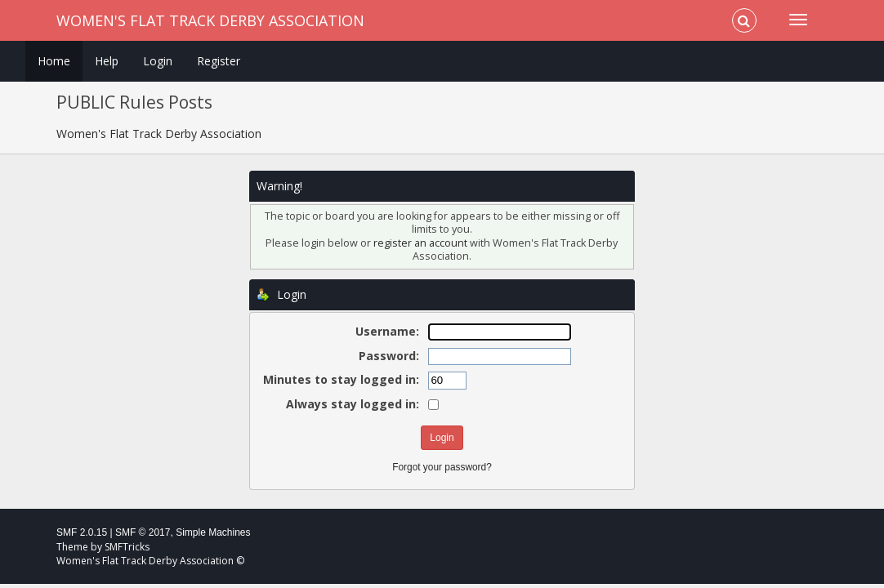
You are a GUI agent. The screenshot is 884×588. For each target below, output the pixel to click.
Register (219, 61)
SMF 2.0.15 (82, 532)
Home (54, 61)
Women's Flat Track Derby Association (210, 20)
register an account (420, 243)
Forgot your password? (442, 467)
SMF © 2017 (143, 532)
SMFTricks (127, 547)
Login (158, 61)
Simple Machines (213, 532)
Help (107, 61)
